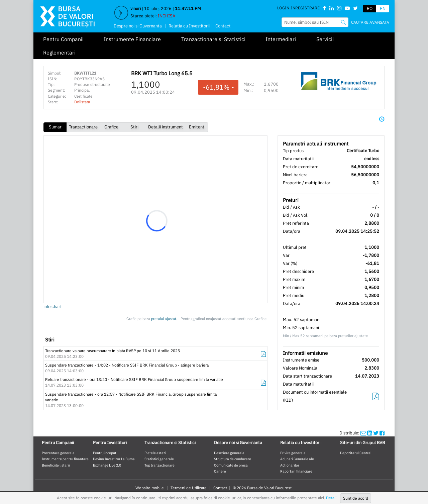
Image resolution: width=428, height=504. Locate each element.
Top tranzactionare (159, 465)
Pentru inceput (105, 453)
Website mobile (150, 488)
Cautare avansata (370, 22)
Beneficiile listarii (56, 465)
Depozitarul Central (356, 453)
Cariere (220, 471)
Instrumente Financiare (132, 39)
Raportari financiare (296, 471)
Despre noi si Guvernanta (138, 26)
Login (283, 8)
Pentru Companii (63, 39)
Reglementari (59, 53)
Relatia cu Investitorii (189, 26)
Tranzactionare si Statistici (213, 39)
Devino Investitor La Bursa (114, 459)
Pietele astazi (155, 453)
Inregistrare (305, 8)
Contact (223, 26)
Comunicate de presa (231, 465)
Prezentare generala (58, 453)
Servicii (325, 39)
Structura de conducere (233, 459)
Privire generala (293, 453)
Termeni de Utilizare (189, 488)
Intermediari (281, 39)
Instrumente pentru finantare (65, 459)
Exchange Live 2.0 (107, 465)
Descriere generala (229, 453)
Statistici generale (159, 459)
